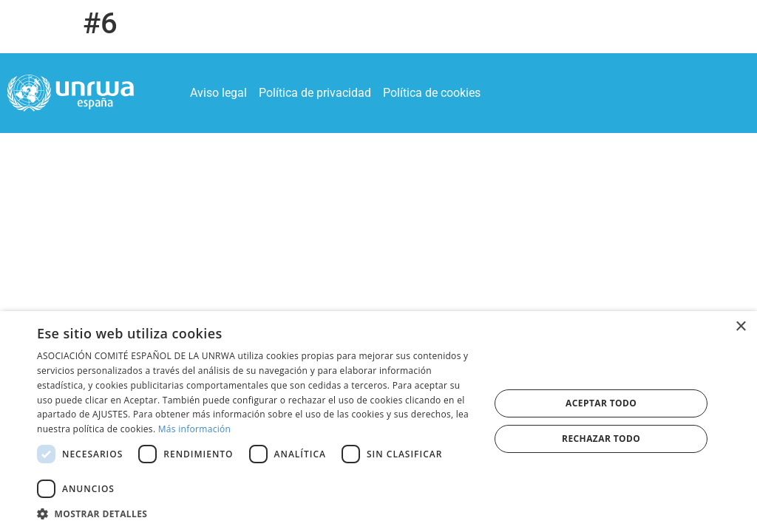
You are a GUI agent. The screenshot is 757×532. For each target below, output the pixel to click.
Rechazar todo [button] (601, 439)
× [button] (740, 327)
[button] (257, 514)
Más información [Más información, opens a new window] (194, 429)
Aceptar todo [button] (601, 403)
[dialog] (378, 422)
